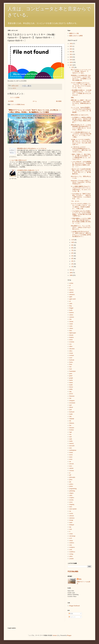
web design (72, 536)
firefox (71, 362)
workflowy (72, 552)
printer (71, 486)
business (72, 313)
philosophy (72, 477)
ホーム (35, 101)
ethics (71, 351)
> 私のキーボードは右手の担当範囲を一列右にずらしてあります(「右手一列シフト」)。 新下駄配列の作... (81, 171)
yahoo (71, 556)
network (71, 464)
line (70, 425)
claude (71, 324)
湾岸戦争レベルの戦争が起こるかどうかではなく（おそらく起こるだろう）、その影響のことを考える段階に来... (81, 78)
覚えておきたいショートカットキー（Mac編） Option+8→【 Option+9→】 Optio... (81, 71)
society (71, 513)
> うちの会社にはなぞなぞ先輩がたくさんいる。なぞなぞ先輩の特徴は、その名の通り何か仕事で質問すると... (81, 213)
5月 (72, 256)
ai (70, 288)
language (72, 419)
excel (71, 358)
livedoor (72, 430)
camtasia (72, 317)
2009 (71, 273)
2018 (71, 62)
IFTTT (14, 88)
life (70, 421)
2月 (72, 264)
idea (70, 392)
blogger (71, 308)
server (71, 502)
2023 (71, 49)
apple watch (72, 299)
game (71, 374)
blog (70, 306)
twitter (71, 534)
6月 (72, 253)
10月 (73, 242)
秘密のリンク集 (74, 33)
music (71, 457)
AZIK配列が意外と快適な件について (28, 170)
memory (72, 443)
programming (73, 489)
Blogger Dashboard (74, 606)
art (70, 301)
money (71, 452)
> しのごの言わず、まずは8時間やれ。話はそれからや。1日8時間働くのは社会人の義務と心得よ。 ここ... (81, 164)
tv (70, 531)
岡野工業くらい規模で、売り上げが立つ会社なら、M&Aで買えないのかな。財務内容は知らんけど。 (81, 103)
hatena (71, 383)
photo (71, 480)
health (71, 385)
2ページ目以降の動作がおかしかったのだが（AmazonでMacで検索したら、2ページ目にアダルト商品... (81, 135)
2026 (71, 44)
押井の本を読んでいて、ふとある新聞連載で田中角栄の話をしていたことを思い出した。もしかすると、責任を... (81, 127)
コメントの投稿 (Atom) (18, 104)
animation (72, 294)
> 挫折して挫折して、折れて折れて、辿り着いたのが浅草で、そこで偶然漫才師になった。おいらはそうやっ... (81, 157)
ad (70, 285)
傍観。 (73, 98)
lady (70, 416)
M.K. (80, 579)
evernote (72, 355)
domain (71, 335)
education (72, 349)
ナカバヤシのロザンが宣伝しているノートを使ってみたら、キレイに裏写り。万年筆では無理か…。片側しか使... (81, 206)
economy (72, 342)
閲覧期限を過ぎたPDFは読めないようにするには (32, 149)
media (71, 441)
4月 (72, 259)
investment (72, 403)
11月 (73, 240)
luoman (55, 635)
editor (71, 346)
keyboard (72, 412)
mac (70, 434)
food (71, 369)
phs (70, 482)
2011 (71, 270)
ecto (70, 344)
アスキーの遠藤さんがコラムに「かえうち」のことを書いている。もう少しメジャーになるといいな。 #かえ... (81, 85)
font (70, 367)
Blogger (69, 635)
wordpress (72, 547)
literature (72, 428)
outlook (71, 468)
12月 (73, 67)
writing (71, 554)
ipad (70, 405)
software (72, 516)
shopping (72, 504)
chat (70, 319)
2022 (71, 52)
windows (72, 543)
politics (71, 484)
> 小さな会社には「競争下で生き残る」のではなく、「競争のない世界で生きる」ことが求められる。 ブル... (81, 196)
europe (71, 353)
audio (71, 304)
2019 (71, 60)
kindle (71, 414)
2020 (71, 57)
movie (71, 455)
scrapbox (72, 498)
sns (70, 511)
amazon (71, 290)
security (71, 500)
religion (71, 493)
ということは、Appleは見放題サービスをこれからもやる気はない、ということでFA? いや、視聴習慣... (81, 110)
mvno (71, 459)
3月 (72, 261)
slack (71, 507)
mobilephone (73, 450)
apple (71, 297)
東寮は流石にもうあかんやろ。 (80, 115)
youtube (71, 559)
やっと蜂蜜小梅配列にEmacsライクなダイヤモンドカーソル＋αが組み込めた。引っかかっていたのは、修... (81, 189)
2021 (71, 54)
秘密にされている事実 (76, 36)
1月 (72, 267)
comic (71, 326)
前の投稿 (59, 101)
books (71, 310)
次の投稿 (11, 101)
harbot (71, 380)
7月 (72, 250)
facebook (72, 360)
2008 (71, 275)
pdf (70, 475)
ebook (71, 340)
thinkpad (72, 525)
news (71, 466)
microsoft (72, 446)
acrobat (71, 283)
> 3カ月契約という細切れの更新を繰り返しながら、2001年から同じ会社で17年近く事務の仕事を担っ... (81, 120)
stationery (72, 518)
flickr (71, 364)
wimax (71, 541)
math (71, 439)
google (71, 378)
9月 (72, 245)
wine (71, 545)
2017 (71, 65)
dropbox (72, 337)
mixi (71, 448)
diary (71, 331)
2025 (71, 46)
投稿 (71, 614)
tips (70, 527)
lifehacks (72, 423)
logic (71, 432)
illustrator (72, 396)
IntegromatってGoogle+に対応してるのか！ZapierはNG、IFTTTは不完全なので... (81, 182)
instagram (72, 401)
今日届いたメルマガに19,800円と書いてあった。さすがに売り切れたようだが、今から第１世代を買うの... (81, 142)
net (70, 462)
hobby (71, 389)
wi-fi (71, 538)
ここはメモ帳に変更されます (18, 160)
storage (71, 520)
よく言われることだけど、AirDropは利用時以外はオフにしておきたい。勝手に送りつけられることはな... (81, 149)
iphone (71, 407)
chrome (71, 322)
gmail (71, 376)
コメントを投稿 (15, 97)
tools (71, 529)
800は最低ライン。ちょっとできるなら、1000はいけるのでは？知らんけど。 (81, 227)
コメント (72, 617)
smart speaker (73, 509)
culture (71, 328)
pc (70, 473)
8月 (72, 248)
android (71, 292)
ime (70, 398)
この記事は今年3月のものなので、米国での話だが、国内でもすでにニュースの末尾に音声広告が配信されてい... (81, 234)
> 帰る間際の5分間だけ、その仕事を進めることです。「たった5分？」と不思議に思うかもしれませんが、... (81, 93)
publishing (72, 491)
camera (71, 315)
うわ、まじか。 (76, 201)
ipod (70, 410)
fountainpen (72, 371)
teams (71, 522)
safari (71, 495)
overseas (72, 471)
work (71, 550)
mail (70, 437)
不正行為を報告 (73, 571)
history (71, 387)
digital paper (73, 333)
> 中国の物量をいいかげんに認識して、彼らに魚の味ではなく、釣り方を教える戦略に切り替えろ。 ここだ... (81, 221)
